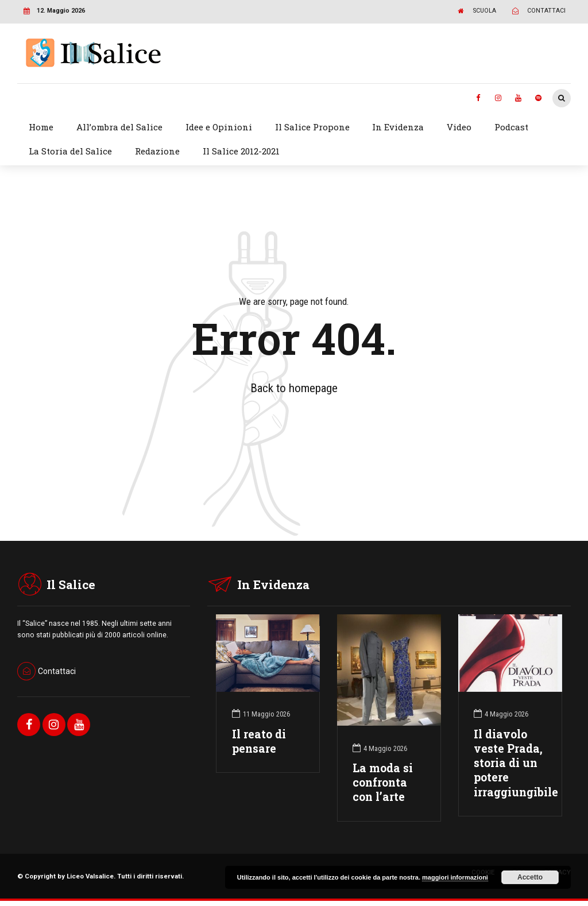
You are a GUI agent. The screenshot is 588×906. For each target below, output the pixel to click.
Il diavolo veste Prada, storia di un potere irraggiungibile (516, 763)
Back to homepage (294, 388)
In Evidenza (398, 127)
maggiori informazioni (455, 877)
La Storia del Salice (70, 151)
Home (41, 127)
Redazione (157, 151)
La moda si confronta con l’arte (383, 782)
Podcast (511, 127)
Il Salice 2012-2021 (241, 151)
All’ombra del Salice (119, 127)
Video (459, 127)
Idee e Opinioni (219, 127)
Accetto (530, 877)
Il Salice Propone (312, 127)
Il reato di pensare (259, 741)
